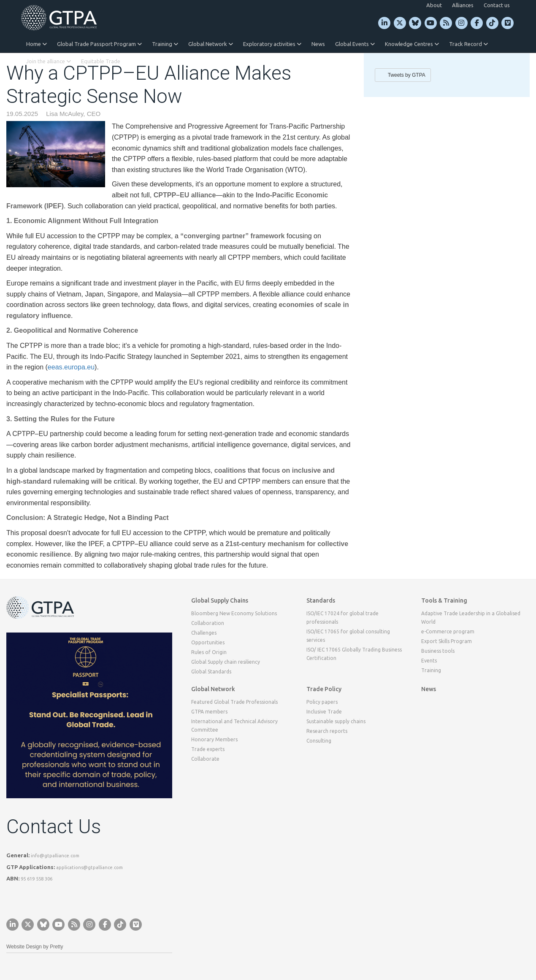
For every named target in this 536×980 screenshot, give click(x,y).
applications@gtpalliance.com (89, 867)
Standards (321, 600)
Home (37, 44)
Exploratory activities (272, 44)
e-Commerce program (448, 631)
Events (429, 661)
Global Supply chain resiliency (226, 662)
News (318, 44)
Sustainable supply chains (336, 721)
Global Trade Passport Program (99, 44)
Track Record (468, 44)
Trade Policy (324, 689)
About (434, 5)
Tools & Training (444, 600)
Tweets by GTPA (407, 75)
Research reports (327, 731)
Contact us (497, 5)
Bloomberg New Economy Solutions (234, 613)
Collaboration (208, 623)
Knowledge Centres (412, 44)
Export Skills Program (447, 641)
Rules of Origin (209, 652)
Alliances (463, 5)
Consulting (319, 741)
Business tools (438, 651)
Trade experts (208, 749)
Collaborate (205, 759)
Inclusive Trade (324, 712)
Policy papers (322, 702)
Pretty (56, 947)
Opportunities (208, 642)
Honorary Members (214, 739)
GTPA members (209, 712)
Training (165, 44)
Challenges (204, 633)
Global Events (355, 44)
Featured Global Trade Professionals (234, 702)
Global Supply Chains (220, 600)
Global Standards (211, 672)
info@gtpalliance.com (55, 856)
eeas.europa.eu (71, 367)
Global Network (211, 44)
